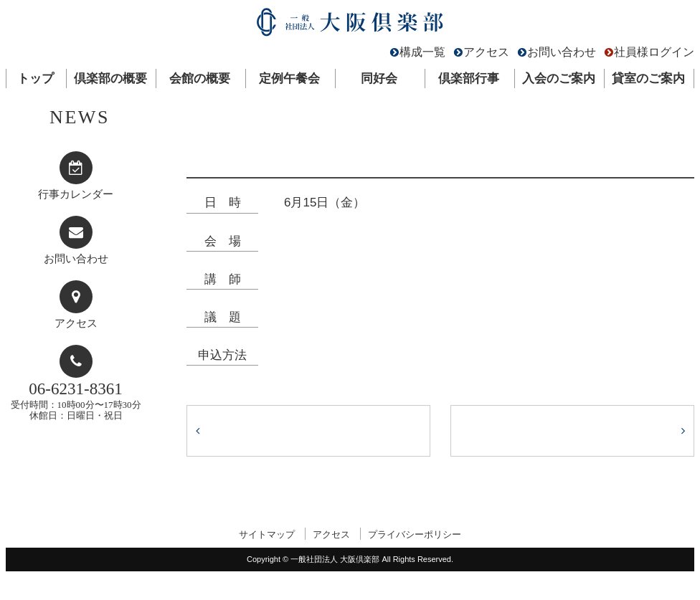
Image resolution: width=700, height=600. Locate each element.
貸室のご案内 (648, 78)
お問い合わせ (562, 52)
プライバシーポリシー (415, 534)
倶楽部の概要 (110, 78)
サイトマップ (267, 534)
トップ (36, 78)
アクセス (486, 52)
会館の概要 (200, 78)
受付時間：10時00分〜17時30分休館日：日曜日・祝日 (76, 400)
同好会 (379, 78)
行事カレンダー (76, 194)
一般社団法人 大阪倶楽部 (350, 25)
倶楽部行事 (469, 78)
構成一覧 (422, 52)
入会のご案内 (559, 78)
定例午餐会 (289, 78)
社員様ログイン (654, 52)
